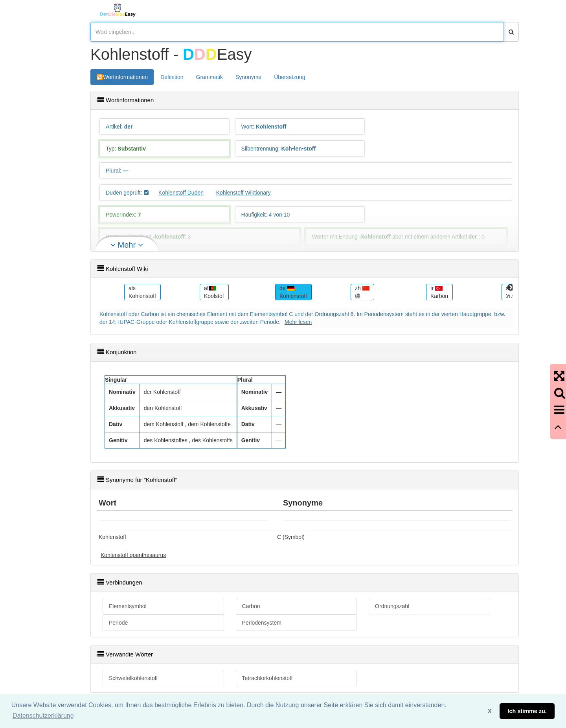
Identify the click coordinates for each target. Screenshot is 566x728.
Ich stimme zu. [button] (527, 711)
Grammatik (209, 77)
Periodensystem (262, 623)
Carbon (251, 606)
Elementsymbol (128, 606)
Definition (172, 77)
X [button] (490, 711)
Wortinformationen (125, 77)
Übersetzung (289, 77)
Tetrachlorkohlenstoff (267, 678)
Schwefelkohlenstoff (133, 678)
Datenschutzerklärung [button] (43, 716)
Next (511, 288)
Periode (118, 623)
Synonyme (248, 77)
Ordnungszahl (392, 606)
